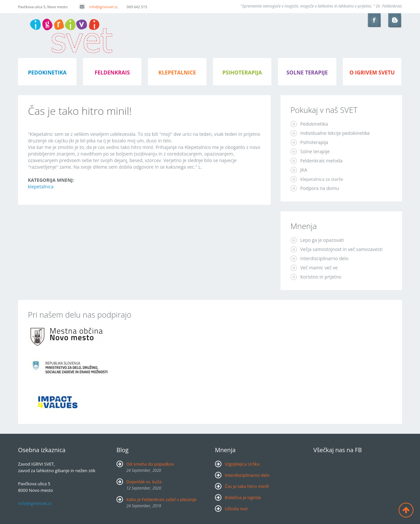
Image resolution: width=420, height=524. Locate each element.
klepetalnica (41, 187)
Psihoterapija (314, 142)
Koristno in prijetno (321, 277)
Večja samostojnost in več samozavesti (341, 249)
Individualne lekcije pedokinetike (335, 133)
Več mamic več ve (319, 268)
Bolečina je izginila (243, 497)
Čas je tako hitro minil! (247, 486)
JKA (304, 170)
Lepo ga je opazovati (322, 240)
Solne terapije (307, 73)
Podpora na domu (320, 188)
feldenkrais (112, 73)
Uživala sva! (236, 509)
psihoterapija (242, 73)
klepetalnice (177, 73)
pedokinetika (47, 73)
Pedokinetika (314, 124)
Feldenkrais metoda (321, 161)
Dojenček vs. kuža (144, 482)
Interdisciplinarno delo (324, 258)
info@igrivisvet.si (98, 7)
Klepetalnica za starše (322, 179)
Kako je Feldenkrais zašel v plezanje (161, 499)
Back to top (406, 510)
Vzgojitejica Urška (242, 464)
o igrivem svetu (372, 73)
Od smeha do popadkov (150, 464)
